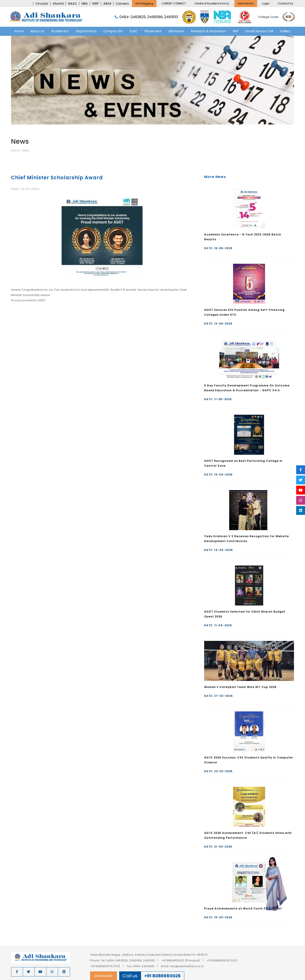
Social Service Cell (259, 31)
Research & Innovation (209, 31)
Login (266, 3)
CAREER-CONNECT (174, 3)
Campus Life (113, 31)
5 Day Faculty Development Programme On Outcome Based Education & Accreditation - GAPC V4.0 (247, 388)
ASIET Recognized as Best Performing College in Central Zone (243, 463)
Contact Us (285, 3)
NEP (236, 31)
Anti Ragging (144, 3)
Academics (60, 31)
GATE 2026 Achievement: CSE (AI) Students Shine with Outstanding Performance (248, 835)
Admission (176, 31)
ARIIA (107, 4)
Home (19, 31)
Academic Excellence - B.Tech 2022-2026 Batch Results (243, 237)
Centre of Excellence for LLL (212, 3)
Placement (153, 31)
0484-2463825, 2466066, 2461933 (146, 17)
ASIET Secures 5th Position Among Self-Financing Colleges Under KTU (244, 312)
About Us (37, 31)
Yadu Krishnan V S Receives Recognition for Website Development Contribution (247, 539)
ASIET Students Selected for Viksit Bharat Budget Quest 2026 (245, 614)
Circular (42, 4)
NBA (85, 4)
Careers (122, 4)
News (26, 151)
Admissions (246, 3)
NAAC (72, 4)
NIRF (96, 4)
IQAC (134, 31)
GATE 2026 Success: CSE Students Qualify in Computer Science (249, 760)
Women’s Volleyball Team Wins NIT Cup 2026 (240, 687)
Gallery (285, 31)
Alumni (58, 4)
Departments (86, 31)
